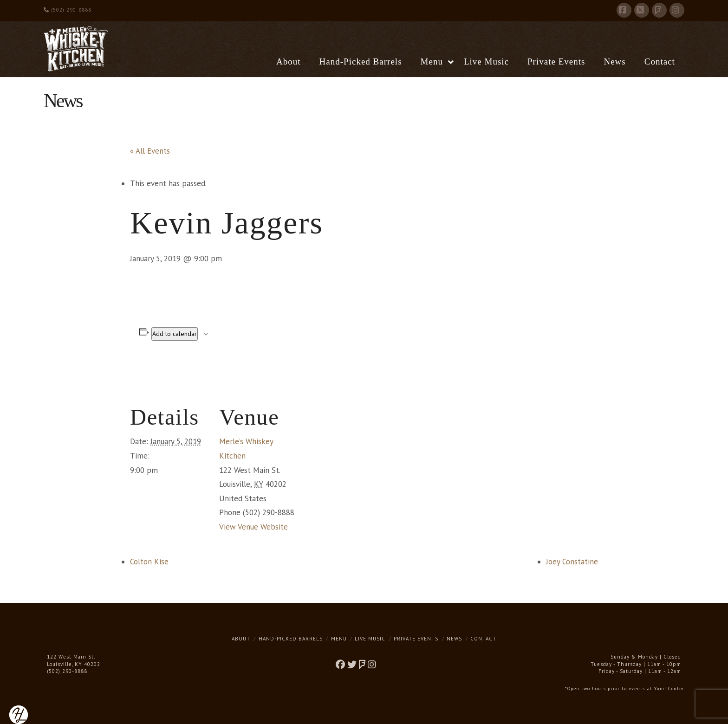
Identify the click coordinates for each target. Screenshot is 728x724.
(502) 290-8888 (68, 10)
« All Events (150, 151)
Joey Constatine (572, 562)
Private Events (416, 639)
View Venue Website (253, 527)
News (454, 639)
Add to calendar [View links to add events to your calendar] (175, 334)
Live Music (370, 639)
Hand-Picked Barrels (291, 639)
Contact (483, 639)
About (241, 639)
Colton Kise (149, 562)
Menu (339, 639)
